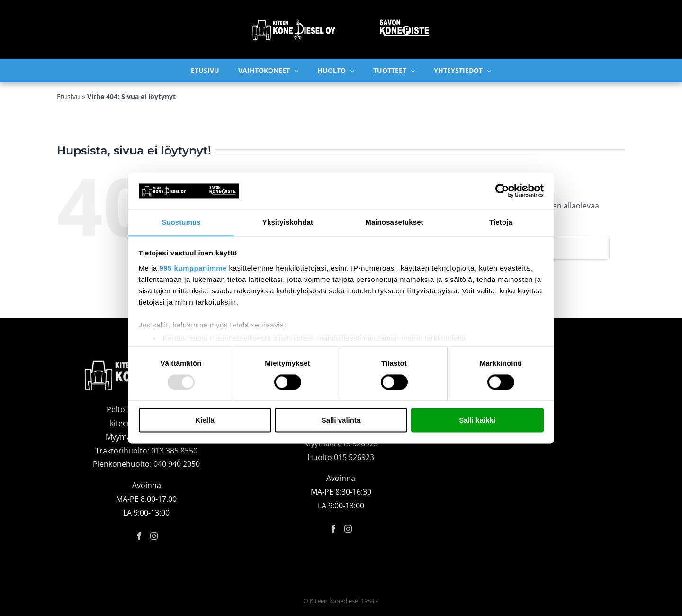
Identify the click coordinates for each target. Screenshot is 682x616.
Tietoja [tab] (501, 222)
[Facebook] (139, 536)
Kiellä (205, 420)
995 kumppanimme (193, 268)
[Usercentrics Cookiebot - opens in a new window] (502, 191)
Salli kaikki (477, 420)
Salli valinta (341, 420)
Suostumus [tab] (181, 222)
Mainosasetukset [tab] (394, 222)
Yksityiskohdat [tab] (288, 222)
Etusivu (68, 96)
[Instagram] (154, 536)
